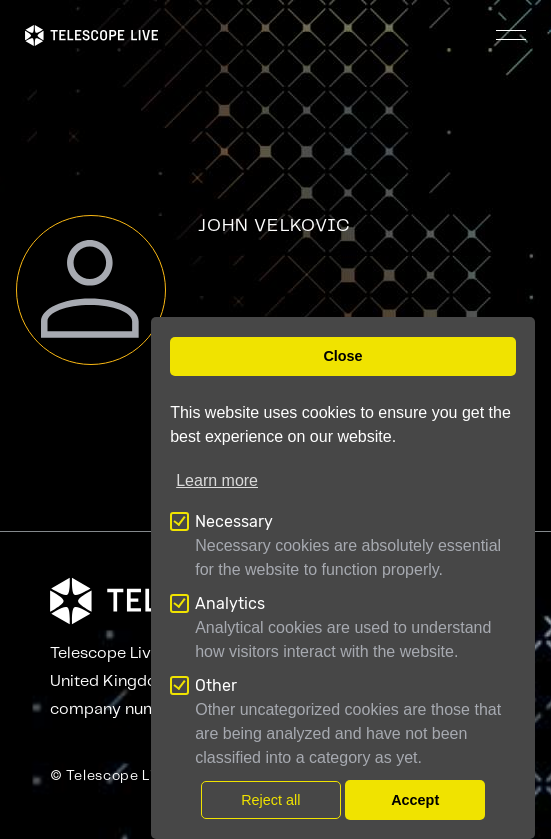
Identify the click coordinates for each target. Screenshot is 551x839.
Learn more (217, 480)
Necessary (234, 521)
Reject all (270, 800)
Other (216, 685)
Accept (415, 800)
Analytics (230, 603)
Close (342, 356)
